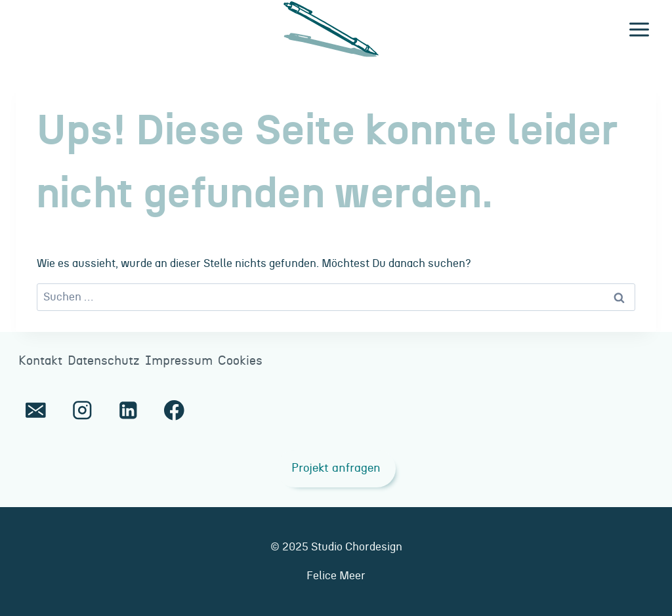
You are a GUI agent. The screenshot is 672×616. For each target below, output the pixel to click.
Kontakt (40, 361)
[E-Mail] (36, 410)
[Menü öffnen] (639, 29)
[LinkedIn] (128, 410)
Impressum (179, 361)
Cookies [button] (240, 361)
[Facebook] (174, 410)
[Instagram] (82, 410)
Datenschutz (104, 361)
